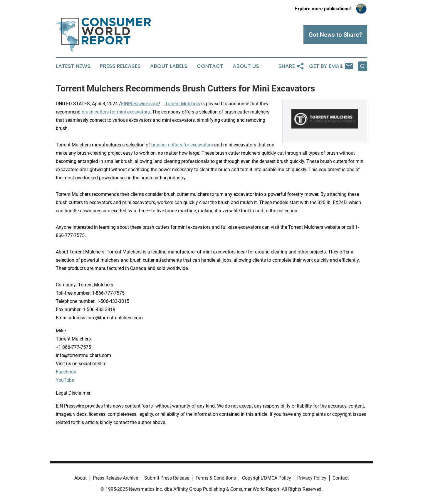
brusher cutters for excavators (182, 145)
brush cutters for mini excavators (116, 112)
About (80, 478)
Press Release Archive (115, 478)
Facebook (66, 372)
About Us (246, 66)
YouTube (65, 380)
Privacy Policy (312, 478)
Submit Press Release (167, 478)
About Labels (169, 66)
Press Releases (120, 66)
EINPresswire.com (140, 104)
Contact (210, 66)
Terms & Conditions (216, 478)
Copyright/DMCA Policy (267, 478)
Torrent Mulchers (183, 104)
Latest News (73, 66)
